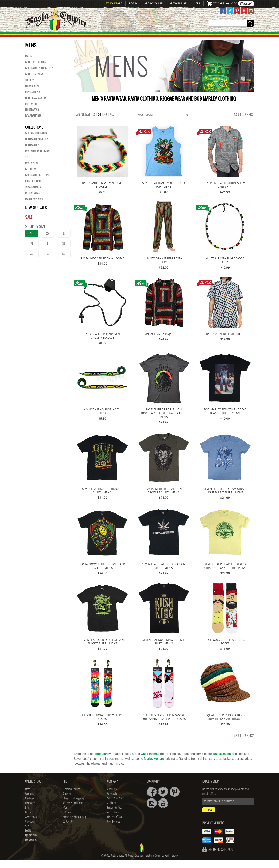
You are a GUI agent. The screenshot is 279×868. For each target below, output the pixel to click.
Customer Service (71, 797)
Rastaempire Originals (39, 159)
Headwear (30, 811)
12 (94, 123)
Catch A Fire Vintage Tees (39, 76)
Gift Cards (67, 820)
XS (48, 242)
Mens (67, 37)
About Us (112, 797)
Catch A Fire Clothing (38, 183)
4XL (64, 262)
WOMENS (85, 37)
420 (27, 165)
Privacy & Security (116, 816)
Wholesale (114, 3)
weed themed (150, 762)
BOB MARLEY (32, 153)
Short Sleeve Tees (36, 70)
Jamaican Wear (34, 195)
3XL (48, 262)
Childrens (29, 806)
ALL (32, 242)
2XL (32, 262)
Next (251, 123)
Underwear (32, 118)
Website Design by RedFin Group (162, 864)
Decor (173, 37)
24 (99, 123)
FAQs (65, 816)
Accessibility (113, 820)
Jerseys (30, 88)
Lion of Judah (33, 189)
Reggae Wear (33, 201)
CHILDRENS (109, 37)
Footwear (31, 112)
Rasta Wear (32, 171)
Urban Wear (32, 94)
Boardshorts (33, 124)
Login (133, 3)
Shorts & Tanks (34, 82)
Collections (229, 37)
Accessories (197, 37)
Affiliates (112, 811)
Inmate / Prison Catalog (74, 825)
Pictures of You (115, 825)
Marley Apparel (34, 207)
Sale (248, 37)
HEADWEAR (136, 37)
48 (105, 123)
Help (197, 3)
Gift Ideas (31, 177)
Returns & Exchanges (73, 811)
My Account (153, 3)
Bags (157, 37)
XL (64, 252)
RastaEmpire (222, 762)
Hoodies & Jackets (36, 106)
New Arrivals (42, 37)
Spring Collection (36, 141)
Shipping (67, 802)
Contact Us (68, 830)
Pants (29, 64)
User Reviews (114, 830)
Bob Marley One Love (37, 147)
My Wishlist (178, 3)
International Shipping (73, 806)
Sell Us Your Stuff (116, 806)
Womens (29, 802)
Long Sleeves (33, 100)
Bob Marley (103, 762)
